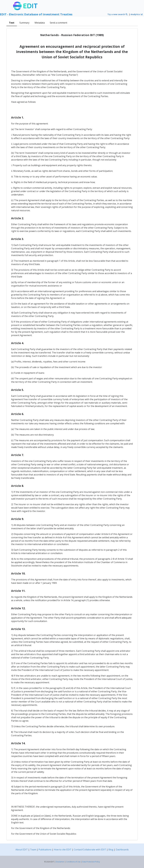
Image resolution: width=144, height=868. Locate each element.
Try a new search (118, 14)
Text (12, 23)
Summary (24, 23)
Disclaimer (60, 862)
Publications (45, 850)
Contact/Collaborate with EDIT (90, 850)
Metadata (40, 23)
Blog (111, 850)
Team (33, 850)
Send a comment (58, 23)
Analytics (137, 14)
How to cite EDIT (63, 850)
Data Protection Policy (91, 862)
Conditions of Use (73, 862)
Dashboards (122, 850)
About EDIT (22, 850)
